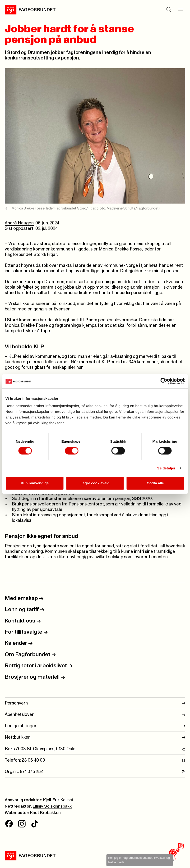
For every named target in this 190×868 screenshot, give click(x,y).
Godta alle (155, 483)
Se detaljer (166, 468)
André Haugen (19, 223)
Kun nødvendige (35, 483)
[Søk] (169, 10)
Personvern (95, 703)
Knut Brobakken (45, 813)
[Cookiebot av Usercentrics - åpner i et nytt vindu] (164, 381)
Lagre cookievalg (95, 483)
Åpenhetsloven (95, 715)
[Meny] (181, 10)
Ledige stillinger (95, 726)
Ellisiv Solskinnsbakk (52, 806)
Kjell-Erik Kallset (58, 800)
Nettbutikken (95, 737)
